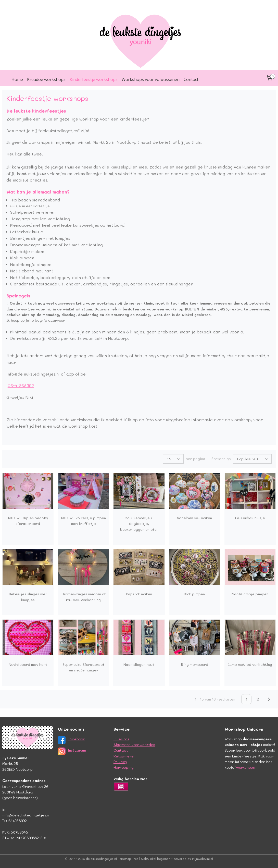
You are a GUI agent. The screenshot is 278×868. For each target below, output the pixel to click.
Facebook (76, 739)
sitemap (125, 859)
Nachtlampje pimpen (250, 594)
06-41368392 (21, 385)
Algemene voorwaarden (134, 745)
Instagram (77, 750)
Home (17, 79)
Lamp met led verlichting (250, 664)
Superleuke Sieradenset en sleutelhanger (84, 667)
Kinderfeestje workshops (94, 79)
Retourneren (124, 756)
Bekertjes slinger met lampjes (28, 597)
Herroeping (124, 767)
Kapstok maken (139, 594)
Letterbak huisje (250, 518)
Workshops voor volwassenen (151, 79)
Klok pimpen (195, 594)
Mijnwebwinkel (203, 859)
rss (136, 859)
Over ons (121, 739)
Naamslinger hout (139, 664)
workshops (245, 767)
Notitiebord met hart (28, 664)
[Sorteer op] (252, 459)
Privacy (120, 762)
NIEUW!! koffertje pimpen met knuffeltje (84, 521)
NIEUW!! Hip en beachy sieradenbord (28, 521)
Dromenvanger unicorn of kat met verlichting (84, 597)
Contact (191, 79)
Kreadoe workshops (46, 79)
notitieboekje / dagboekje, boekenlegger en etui (139, 524)
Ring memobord (195, 664)
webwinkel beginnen (156, 859)
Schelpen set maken (194, 518)
